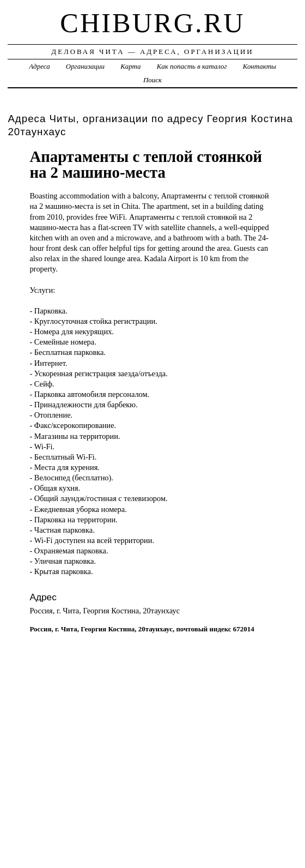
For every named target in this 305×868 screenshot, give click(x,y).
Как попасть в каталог (192, 66)
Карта (130, 66)
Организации (85, 66)
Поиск (152, 80)
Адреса (39, 66)
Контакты (260, 66)
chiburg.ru (152, 23)
